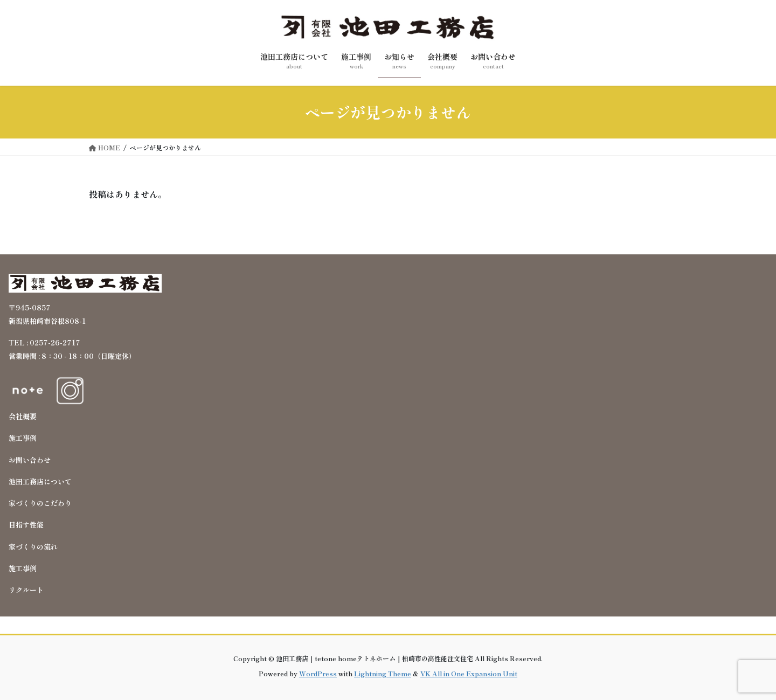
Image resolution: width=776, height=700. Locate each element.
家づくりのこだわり (40, 503)
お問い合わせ (30, 460)
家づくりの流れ (33, 547)
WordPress (318, 673)
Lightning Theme (383, 673)
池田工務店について (40, 481)
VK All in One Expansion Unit (469, 673)
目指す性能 (26, 525)
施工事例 (23, 438)
